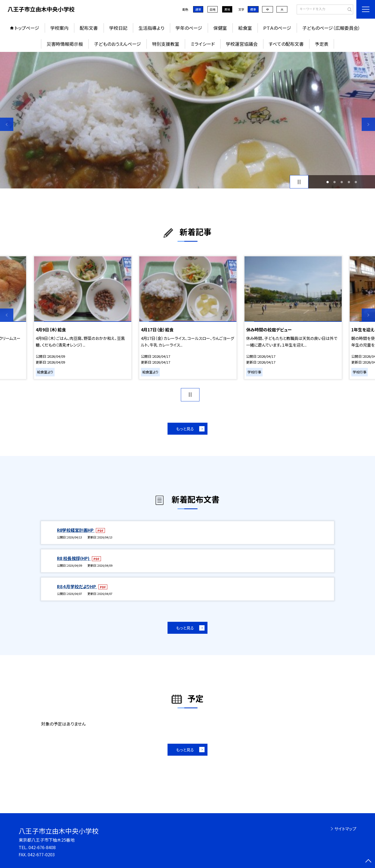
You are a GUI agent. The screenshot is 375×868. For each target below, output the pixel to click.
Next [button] (368, 124)
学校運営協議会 (242, 44)
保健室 (220, 28)
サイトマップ (345, 829)
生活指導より (151, 28)
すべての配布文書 (286, 44)
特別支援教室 (166, 44)
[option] (187, 120)
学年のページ (189, 28)
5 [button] (356, 182)
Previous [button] (7, 124)
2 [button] (335, 182)
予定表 (322, 44)
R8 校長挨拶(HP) (74, 558)
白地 (213, 9)
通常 (198, 9)
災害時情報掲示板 (65, 44)
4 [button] (349, 182)
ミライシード (203, 44)
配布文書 (89, 28)
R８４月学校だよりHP (77, 586)
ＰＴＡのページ (277, 28)
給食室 (245, 28)
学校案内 (59, 28)
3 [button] (342, 182)
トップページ (27, 28)
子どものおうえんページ (117, 44)
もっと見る (185, 429)
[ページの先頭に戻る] (368, 861)
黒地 (227, 9)
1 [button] (327, 182)
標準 (253, 9)
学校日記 (118, 28)
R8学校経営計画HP (76, 530)
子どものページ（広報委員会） (331, 28)
